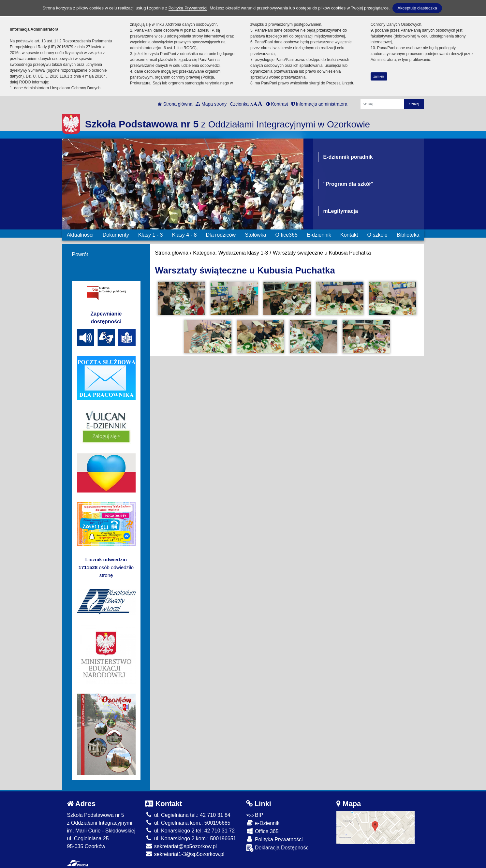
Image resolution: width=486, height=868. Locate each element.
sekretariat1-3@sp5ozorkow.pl (185, 854)
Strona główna (175, 104)
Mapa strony (211, 104)
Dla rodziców (221, 235)
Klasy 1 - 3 (151, 235)
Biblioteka (408, 235)
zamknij (379, 76)
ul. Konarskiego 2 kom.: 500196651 (191, 839)
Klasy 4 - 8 (184, 235)
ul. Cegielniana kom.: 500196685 (188, 823)
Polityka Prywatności (274, 839)
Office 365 (262, 831)
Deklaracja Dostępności (278, 848)
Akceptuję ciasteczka (417, 8)
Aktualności (80, 235)
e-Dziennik (263, 823)
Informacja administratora (319, 104)
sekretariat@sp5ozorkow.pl (181, 846)
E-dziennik (319, 235)
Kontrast (277, 104)
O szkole (377, 235)
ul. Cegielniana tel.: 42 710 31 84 (188, 815)
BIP (255, 815)
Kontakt (349, 235)
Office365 (287, 235)
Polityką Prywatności (188, 8)
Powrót (80, 254)
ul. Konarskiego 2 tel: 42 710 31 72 (190, 831)
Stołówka (255, 235)
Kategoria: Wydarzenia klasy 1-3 (230, 253)
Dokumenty (116, 235)
